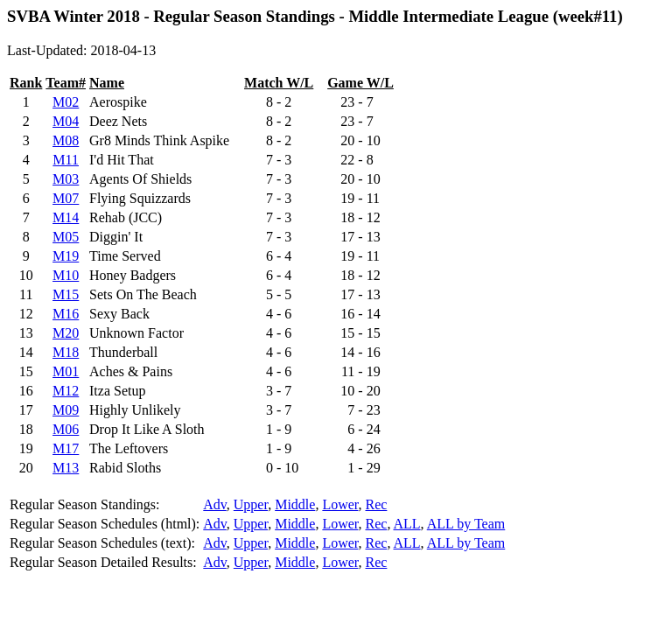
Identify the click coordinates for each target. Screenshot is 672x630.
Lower (340, 504)
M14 (66, 217)
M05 (66, 237)
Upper (251, 504)
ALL (407, 524)
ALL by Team (466, 524)
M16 (66, 314)
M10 (66, 275)
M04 (66, 121)
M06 (66, 429)
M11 (66, 160)
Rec (377, 504)
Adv (215, 504)
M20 (66, 333)
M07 (66, 198)
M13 (66, 468)
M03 (66, 179)
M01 (66, 371)
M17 (66, 448)
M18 (66, 352)
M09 (66, 410)
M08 (66, 140)
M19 (66, 256)
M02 (66, 102)
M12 (66, 391)
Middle (295, 504)
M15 (66, 294)
